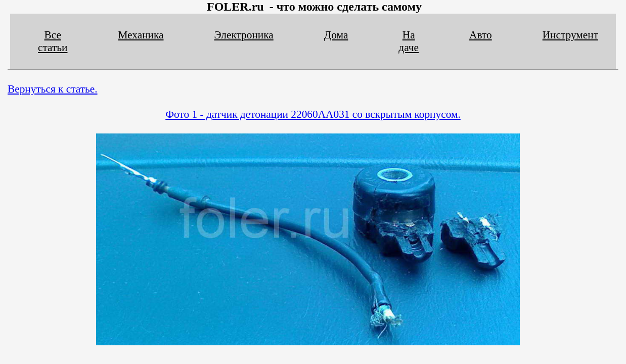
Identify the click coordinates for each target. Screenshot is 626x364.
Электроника (244, 35)
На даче (409, 41)
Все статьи (53, 41)
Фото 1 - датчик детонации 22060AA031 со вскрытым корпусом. (313, 114)
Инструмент (570, 35)
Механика (141, 35)
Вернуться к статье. (53, 89)
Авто (481, 35)
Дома (336, 35)
